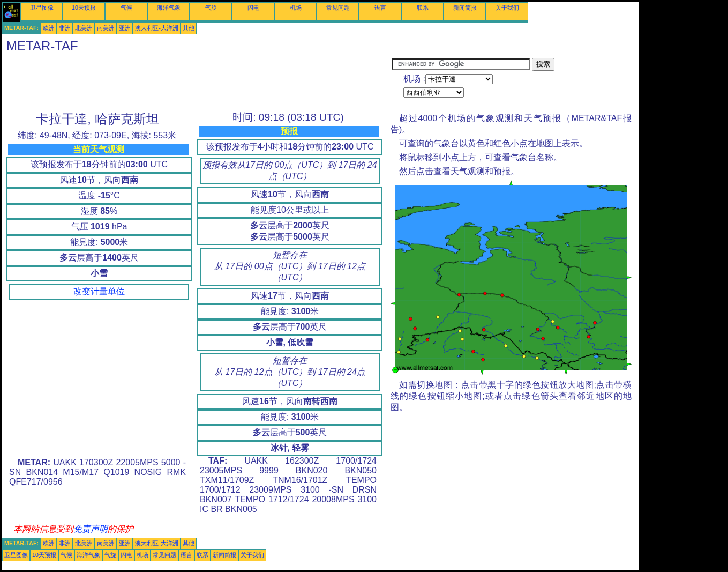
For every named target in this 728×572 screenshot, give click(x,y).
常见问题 (338, 8)
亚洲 (125, 28)
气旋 (211, 8)
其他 (189, 28)
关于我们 (507, 8)
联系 (423, 8)
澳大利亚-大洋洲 (157, 28)
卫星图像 (42, 8)
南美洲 (106, 28)
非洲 (65, 28)
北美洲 (84, 28)
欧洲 (49, 28)
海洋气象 (169, 8)
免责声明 (91, 529)
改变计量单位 (99, 291)
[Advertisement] (197, 82)
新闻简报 (465, 8)
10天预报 (84, 8)
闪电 (253, 8)
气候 (126, 8)
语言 (380, 8)
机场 (296, 8)
